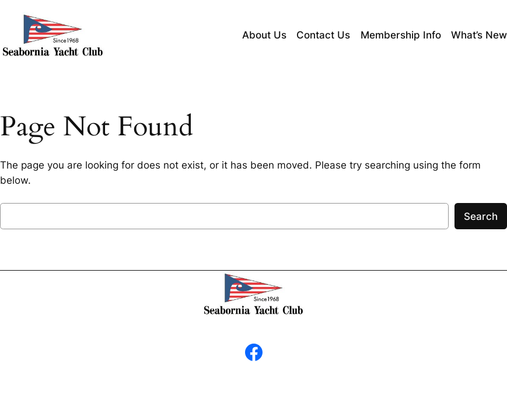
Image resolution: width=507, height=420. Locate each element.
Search (481, 216)
